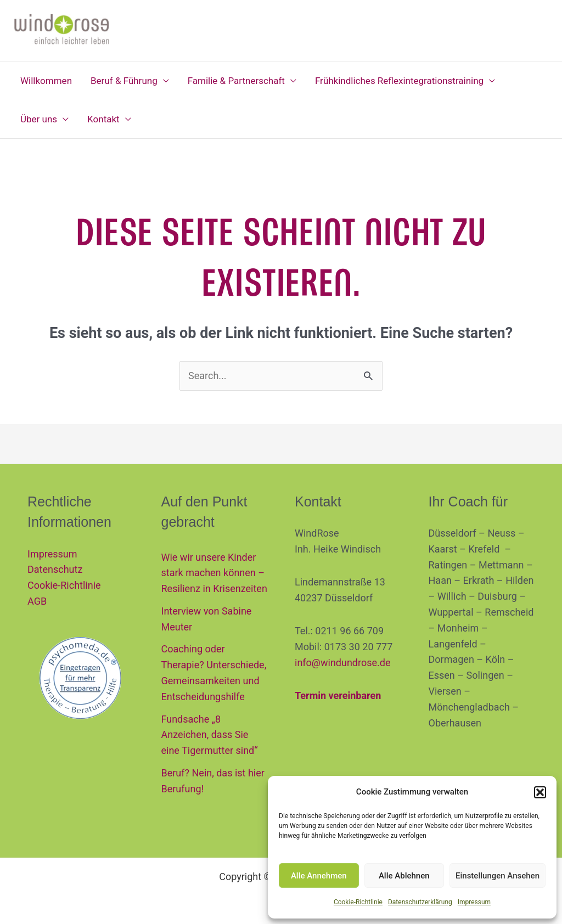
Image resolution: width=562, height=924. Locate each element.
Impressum (474, 902)
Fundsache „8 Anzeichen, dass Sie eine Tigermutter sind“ (210, 735)
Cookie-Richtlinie (358, 902)
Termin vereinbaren (338, 695)
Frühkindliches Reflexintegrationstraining (399, 81)
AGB (37, 601)
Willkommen (46, 81)
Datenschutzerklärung (420, 902)
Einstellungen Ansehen (498, 876)
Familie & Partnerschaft (236, 81)
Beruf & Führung (124, 81)
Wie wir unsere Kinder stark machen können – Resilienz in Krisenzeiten (214, 573)
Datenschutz (55, 569)
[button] (540, 792)
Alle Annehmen (319, 876)
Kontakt (103, 119)
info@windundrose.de (342, 663)
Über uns (39, 119)
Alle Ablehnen (404, 876)
